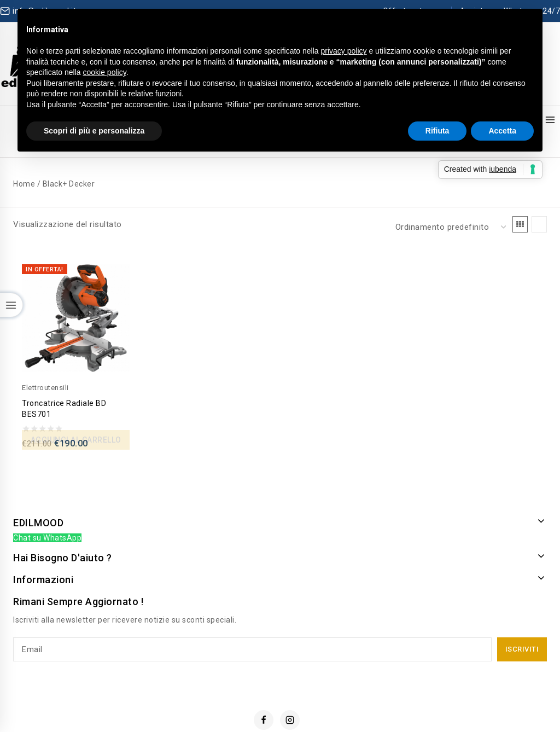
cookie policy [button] (105, 72)
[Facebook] (264, 692)
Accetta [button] (502, 131)
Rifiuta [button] (437, 131)
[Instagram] (290, 692)
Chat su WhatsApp (47, 510)
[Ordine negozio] (450, 204)
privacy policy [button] (344, 51)
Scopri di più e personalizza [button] (94, 131)
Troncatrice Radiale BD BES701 (67, 380)
